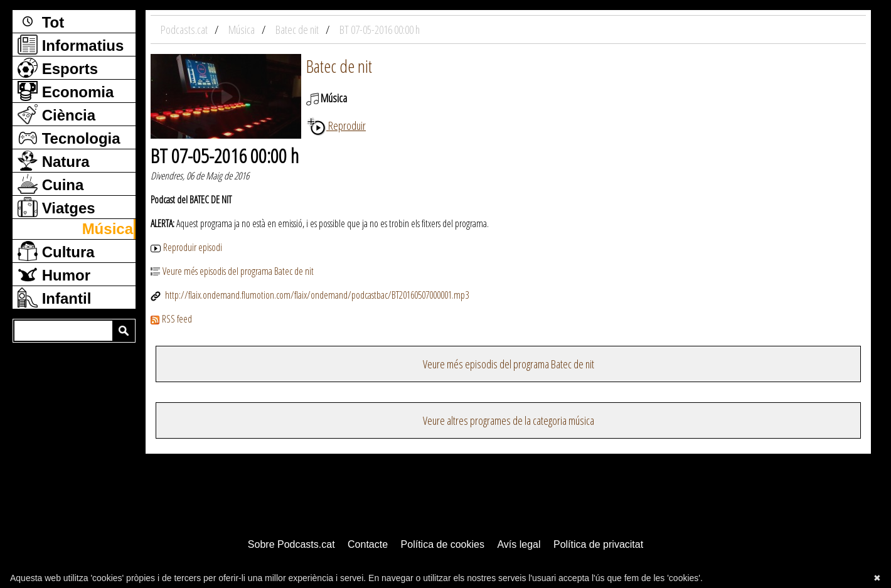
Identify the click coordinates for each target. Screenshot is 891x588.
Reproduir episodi (186, 247)
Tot (41, 21)
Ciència (56, 114)
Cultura (56, 251)
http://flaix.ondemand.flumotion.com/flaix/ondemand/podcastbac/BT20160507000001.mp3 (310, 295)
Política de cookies (443, 544)
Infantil (54, 297)
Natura (54, 161)
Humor (54, 274)
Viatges (56, 207)
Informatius (71, 45)
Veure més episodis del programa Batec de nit (232, 271)
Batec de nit (339, 66)
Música (108, 229)
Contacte (368, 544)
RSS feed (171, 319)
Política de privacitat (598, 544)
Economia (66, 91)
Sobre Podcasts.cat (291, 544)
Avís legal (519, 544)
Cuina (51, 184)
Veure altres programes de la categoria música (509, 420)
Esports (58, 68)
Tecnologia (69, 137)
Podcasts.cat (185, 29)
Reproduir (336, 126)
